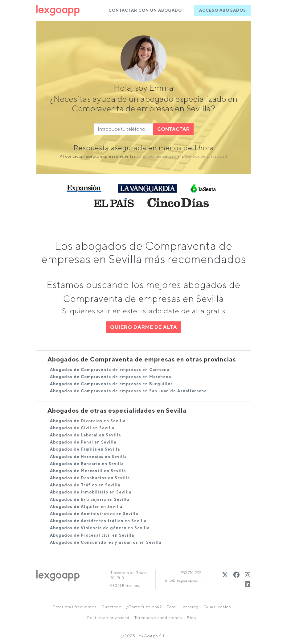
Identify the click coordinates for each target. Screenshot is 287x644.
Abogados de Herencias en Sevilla (88, 457)
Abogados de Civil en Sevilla (82, 428)
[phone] (124, 129)
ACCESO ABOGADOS (223, 10)
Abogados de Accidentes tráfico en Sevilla (98, 521)
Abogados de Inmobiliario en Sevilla (91, 492)
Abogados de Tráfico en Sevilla (85, 485)
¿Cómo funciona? (144, 607)
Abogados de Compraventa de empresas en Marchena (111, 377)
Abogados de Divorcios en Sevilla (88, 421)
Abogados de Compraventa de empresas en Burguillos (111, 384)
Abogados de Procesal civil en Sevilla (92, 535)
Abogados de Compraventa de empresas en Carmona (110, 370)
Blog (191, 618)
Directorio (111, 607)
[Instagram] (248, 575)
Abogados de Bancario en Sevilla (87, 464)
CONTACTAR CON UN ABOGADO (145, 10)
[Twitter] (225, 575)
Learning (190, 607)
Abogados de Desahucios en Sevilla (90, 478)
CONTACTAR (173, 129)
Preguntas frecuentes (75, 607)
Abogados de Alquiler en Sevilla (86, 507)
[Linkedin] (248, 584)
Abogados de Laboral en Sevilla (85, 435)
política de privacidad (206, 156)
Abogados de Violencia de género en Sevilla (100, 528)
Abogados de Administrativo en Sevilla (94, 514)
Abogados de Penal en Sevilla (83, 442)
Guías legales (217, 607)
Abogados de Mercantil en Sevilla (88, 471)
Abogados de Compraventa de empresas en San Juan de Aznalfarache (128, 391)
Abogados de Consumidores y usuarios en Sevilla (106, 542)
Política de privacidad (108, 618)
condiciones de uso (156, 156)
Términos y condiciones (158, 618)
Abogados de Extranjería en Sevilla (90, 500)
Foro (171, 607)
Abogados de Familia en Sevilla (85, 449)
